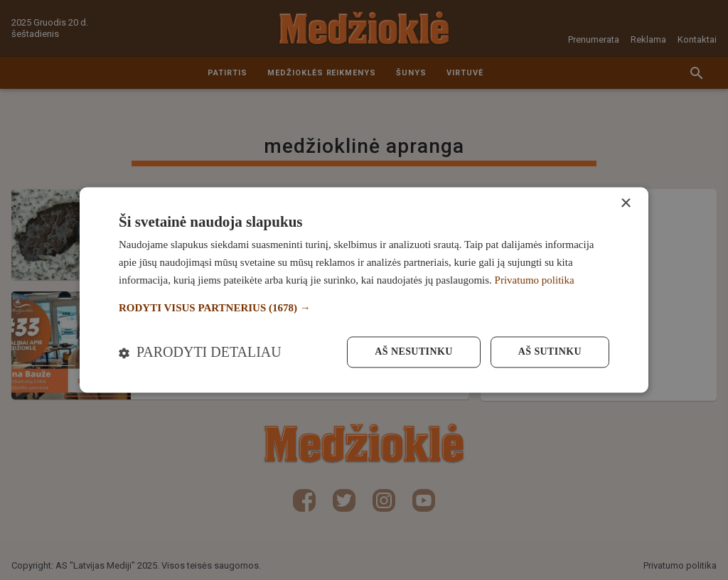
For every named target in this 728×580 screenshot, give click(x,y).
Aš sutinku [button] (550, 352)
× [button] (625, 204)
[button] (364, 308)
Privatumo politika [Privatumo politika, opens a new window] (535, 280)
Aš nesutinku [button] (413, 352)
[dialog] (364, 290)
